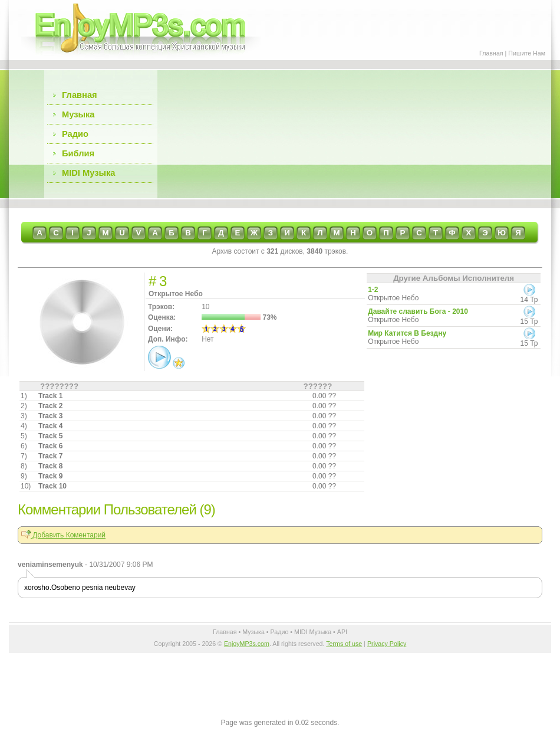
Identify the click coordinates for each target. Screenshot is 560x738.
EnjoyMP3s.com (247, 644)
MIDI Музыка (88, 173)
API (342, 632)
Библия (78, 153)
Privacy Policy (387, 644)
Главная (491, 53)
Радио (75, 134)
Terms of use (344, 644)
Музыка (78, 114)
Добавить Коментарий (63, 535)
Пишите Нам (527, 53)
